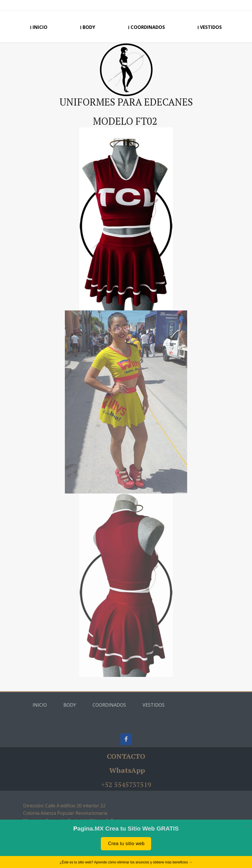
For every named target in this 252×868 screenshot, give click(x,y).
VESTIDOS (211, 27)
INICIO (40, 27)
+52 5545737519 (126, 784)
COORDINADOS (148, 27)
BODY (89, 27)
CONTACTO (126, 756)
